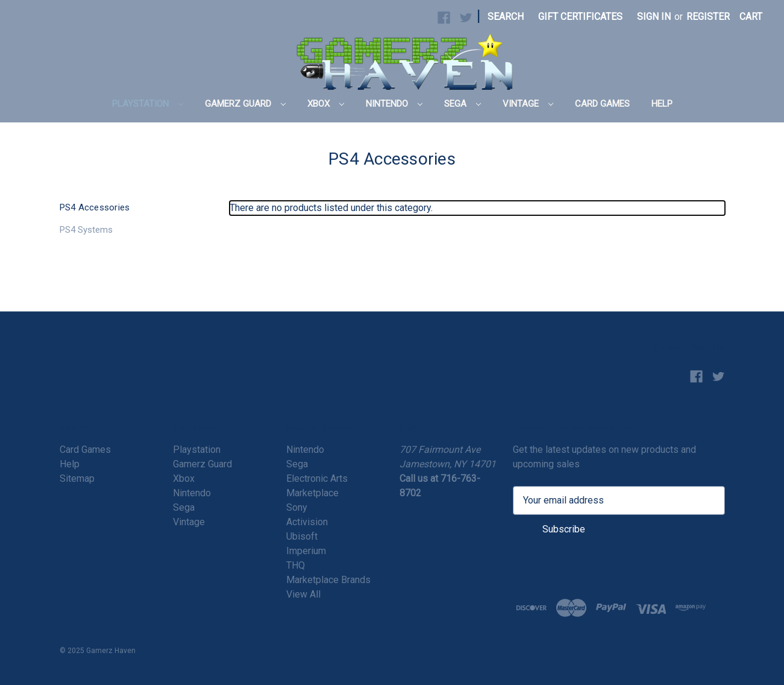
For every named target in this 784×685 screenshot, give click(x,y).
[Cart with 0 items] (751, 17)
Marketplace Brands (328, 580)
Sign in (654, 17)
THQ (296, 565)
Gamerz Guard (245, 104)
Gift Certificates (580, 17)
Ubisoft (302, 536)
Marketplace (312, 493)
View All (303, 594)
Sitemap (77, 478)
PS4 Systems (86, 230)
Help (662, 104)
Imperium (306, 551)
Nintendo (394, 104)
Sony (297, 507)
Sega (463, 104)
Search (506, 17)
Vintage (528, 104)
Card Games (602, 104)
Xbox (326, 104)
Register (708, 17)
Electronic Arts (317, 478)
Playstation (148, 104)
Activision (307, 522)
